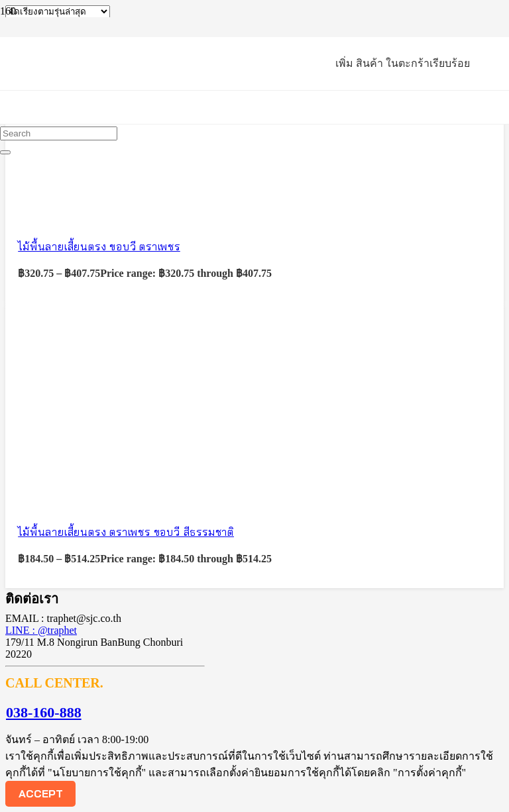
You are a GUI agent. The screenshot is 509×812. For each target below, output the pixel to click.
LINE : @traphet (41, 630)
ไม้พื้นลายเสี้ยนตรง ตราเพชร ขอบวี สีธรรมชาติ (126, 532)
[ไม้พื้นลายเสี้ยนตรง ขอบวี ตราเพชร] (105, 213)
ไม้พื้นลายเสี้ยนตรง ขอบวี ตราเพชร (99, 246)
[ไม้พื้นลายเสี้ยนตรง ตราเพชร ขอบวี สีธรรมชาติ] (105, 498)
